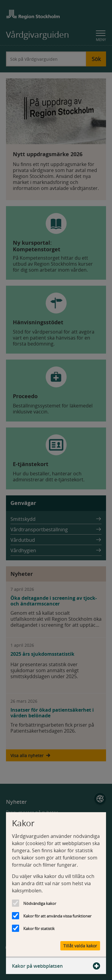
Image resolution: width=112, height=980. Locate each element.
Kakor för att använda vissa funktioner (57, 916)
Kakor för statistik (39, 929)
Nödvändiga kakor (40, 903)
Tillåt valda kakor (80, 946)
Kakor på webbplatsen (56, 966)
